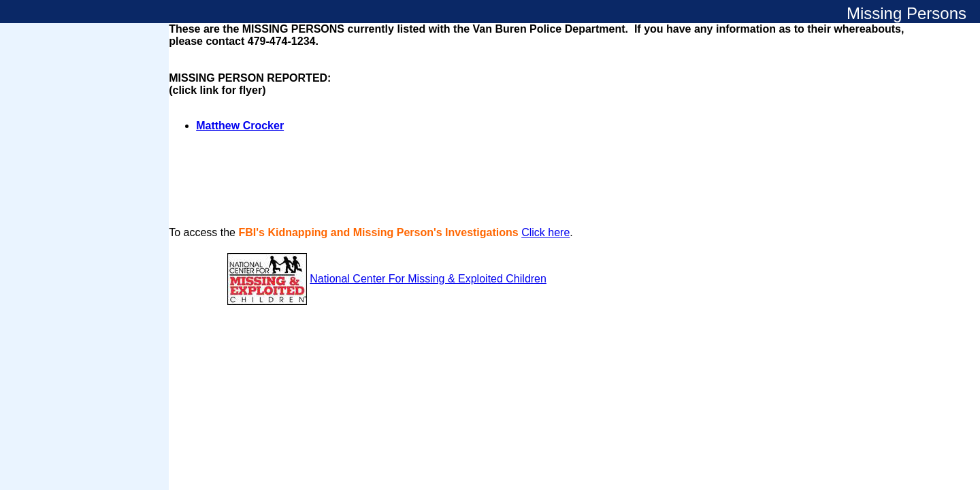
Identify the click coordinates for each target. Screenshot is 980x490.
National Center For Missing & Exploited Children (428, 279)
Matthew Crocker (240, 126)
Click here (545, 232)
